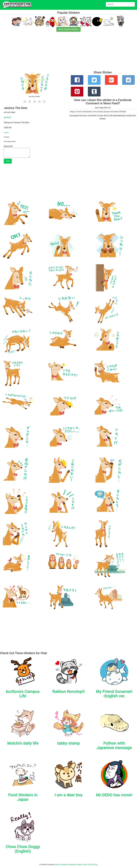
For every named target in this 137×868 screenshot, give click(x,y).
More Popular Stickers (69, 29)
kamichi (7, 117)
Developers (64, 864)
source (6, 132)
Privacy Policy (93, 864)
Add (8, 161)
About (58, 864)
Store (85, 864)
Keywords (73, 864)
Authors (80, 864)
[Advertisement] (68, 53)
